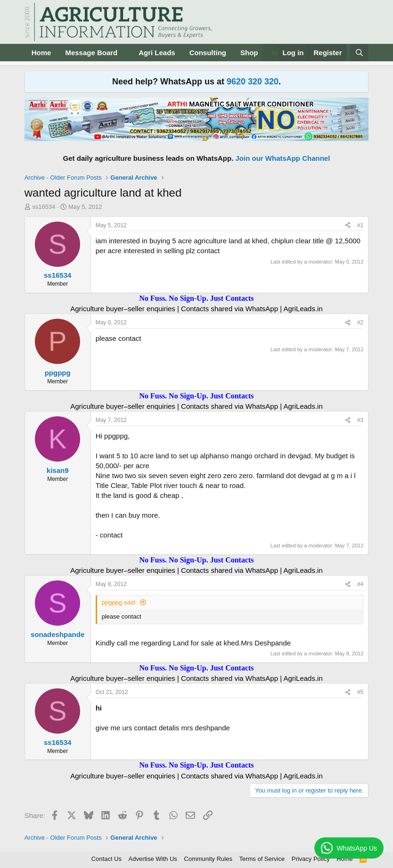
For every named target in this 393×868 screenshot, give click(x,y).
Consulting (208, 53)
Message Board (91, 53)
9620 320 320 (253, 82)
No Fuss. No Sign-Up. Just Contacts (196, 298)
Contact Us (106, 859)
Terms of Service (262, 859)
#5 (360, 692)
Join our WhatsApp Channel (283, 158)
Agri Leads (157, 53)
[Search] (359, 53)
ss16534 (44, 207)
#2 (360, 322)
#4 (360, 584)
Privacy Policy (311, 859)
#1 (360, 225)
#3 (360, 420)
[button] (125, 53)
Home (41, 53)
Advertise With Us (153, 859)
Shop (249, 53)
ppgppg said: (119, 602)
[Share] (348, 226)
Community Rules (208, 859)
